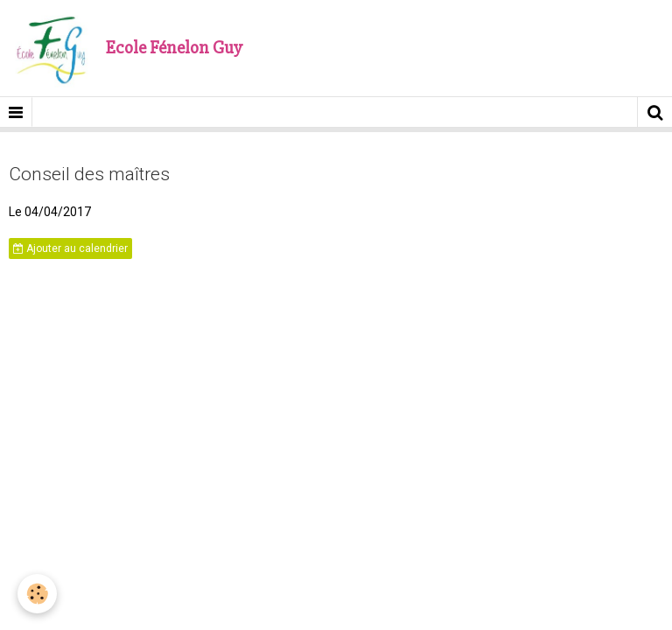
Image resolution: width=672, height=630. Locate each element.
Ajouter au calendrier (70, 248)
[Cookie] (37, 594)
